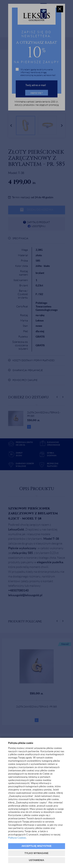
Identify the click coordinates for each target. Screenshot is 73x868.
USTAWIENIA (36, 860)
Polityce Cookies (17, 838)
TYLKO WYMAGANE (36, 853)
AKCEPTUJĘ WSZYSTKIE (36, 846)
